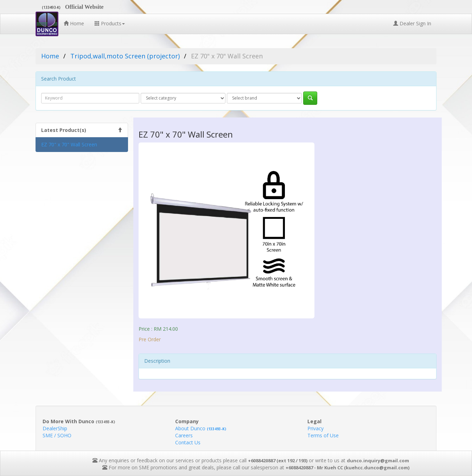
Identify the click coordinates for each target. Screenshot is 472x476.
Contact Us (188, 442)
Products (110, 23)
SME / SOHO (57, 435)
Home (74, 23)
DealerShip (55, 428)
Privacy (315, 428)
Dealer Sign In (412, 23)
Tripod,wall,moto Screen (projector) (125, 56)
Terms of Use (323, 435)
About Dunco (201, 428)
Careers (184, 435)
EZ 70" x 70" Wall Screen (69, 144)
